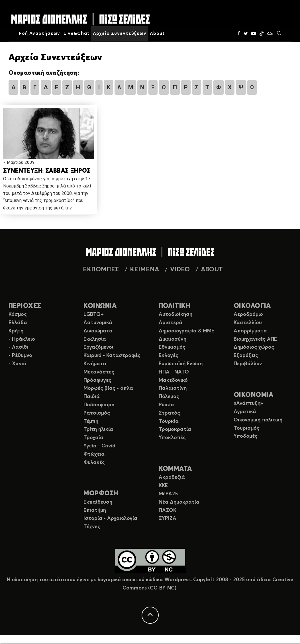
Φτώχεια (94, 454)
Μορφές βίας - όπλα (108, 388)
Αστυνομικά (98, 323)
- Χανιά (18, 364)
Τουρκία (169, 421)
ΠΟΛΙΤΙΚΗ (175, 306)
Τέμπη (91, 421)
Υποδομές (246, 436)
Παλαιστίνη (173, 388)
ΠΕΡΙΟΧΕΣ (25, 306)
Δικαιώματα (98, 331)
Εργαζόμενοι (98, 347)
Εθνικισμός (172, 347)
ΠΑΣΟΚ (168, 510)
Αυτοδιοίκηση (175, 314)
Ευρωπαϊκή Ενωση (181, 364)
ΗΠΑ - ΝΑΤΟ (174, 372)
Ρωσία (166, 405)
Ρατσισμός (97, 413)
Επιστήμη (95, 510)
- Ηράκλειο (22, 339)
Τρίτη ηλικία (98, 429)
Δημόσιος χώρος (254, 347)
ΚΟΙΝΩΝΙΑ (100, 306)
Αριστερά (171, 323)
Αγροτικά (245, 412)
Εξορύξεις (246, 356)
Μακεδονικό (173, 380)
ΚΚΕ (163, 486)
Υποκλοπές (172, 438)
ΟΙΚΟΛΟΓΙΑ (252, 306)
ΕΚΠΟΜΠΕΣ (101, 270)
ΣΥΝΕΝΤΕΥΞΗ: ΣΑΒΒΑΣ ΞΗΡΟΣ (47, 171)
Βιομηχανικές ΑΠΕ (255, 339)
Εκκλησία (95, 339)
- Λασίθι (18, 347)
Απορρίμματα (250, 331)
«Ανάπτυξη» (248, 403)
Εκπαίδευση (98, 502)
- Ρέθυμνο (20, 356)
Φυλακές (94, 463)
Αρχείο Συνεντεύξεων (120, 33)
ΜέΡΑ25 (168, 494)
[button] (49, 134)
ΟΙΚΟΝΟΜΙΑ (254, 395)
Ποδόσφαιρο (99, 405)
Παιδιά (92, 397)
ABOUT (212, 270)
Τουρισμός (247, 428)
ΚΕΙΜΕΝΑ (144, 270)
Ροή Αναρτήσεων (39, 33)
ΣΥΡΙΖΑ (168, 518)
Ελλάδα (18, 323)
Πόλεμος (169, 397)
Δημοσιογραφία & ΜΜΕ (186, 331)
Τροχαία (93, 438)
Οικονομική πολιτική (258, 420)
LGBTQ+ (94, 314)
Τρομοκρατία (175, 429)
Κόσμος (18, 314)
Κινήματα (95, 364)
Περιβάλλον (248, 364)
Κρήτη (16, 331)
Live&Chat (76, 33)
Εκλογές (169, 356)
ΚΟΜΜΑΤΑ (175, 469)
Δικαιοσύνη (173, 339)
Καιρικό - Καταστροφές (112, 356)
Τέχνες (92, 527)
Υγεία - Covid (99, 446)
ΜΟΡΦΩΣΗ (101, 493)
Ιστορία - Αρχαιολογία (110, 518)
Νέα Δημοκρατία (179, 502)
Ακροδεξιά (172, 477)
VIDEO (180, 270)
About (157, 33)
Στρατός (169, 413)
